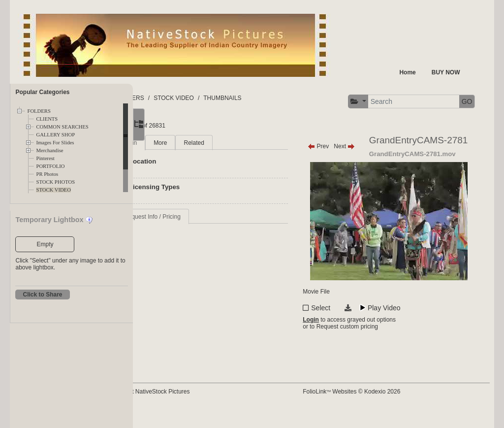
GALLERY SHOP (55, 135)
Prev (341, 146)
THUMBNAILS (272, 98)
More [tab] (209, 143)
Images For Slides (55, 143)
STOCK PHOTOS (55, 182)
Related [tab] (243, 143)
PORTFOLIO (50, 166)
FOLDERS (39, 111)
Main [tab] (180, 143)
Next (367, 146)
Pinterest (45, 158)
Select (344, 325)
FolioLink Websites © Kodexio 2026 (375, 407)
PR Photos (47, 174)
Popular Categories (42, 92)
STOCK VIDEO (53, 190)
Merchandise (49, 150)
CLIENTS (47, 119)
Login (334, 338)
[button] (355, 102)
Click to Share (42, 295)
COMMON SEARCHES (62, 127)
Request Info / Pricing (202, 217)
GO (464, 101)
